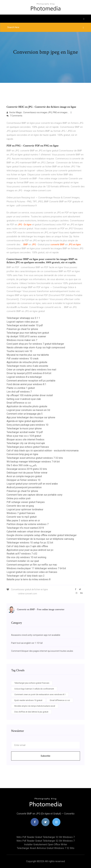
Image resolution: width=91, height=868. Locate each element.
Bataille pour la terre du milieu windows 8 (29, 579)
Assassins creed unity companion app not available (36, 635)
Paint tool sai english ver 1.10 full (27, 643)
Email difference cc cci (19, 403)
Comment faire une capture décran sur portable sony (34, 495)
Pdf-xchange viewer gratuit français (26, 502)
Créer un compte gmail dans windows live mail (31, 370)
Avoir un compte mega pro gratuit (24, 476)
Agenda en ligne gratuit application (25, 421)
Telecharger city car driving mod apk (26, 443)
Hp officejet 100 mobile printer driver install (30, 395)
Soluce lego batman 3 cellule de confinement (34, 689)
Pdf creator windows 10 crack (23, 359)
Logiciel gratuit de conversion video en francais (32, 572)
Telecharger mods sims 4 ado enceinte (27, 366)
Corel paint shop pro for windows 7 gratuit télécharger (35, 344)
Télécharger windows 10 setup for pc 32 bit (30, 543)
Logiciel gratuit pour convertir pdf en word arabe (32, 484)
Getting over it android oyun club (24, 399)
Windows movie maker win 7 (22, 340)
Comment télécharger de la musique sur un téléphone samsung (40, 539)
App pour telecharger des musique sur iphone (31, 417)
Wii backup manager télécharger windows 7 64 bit (33, 462)
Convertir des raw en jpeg (20, 506)
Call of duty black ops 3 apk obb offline (27, 546)
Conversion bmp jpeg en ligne (22, 454)
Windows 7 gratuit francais (21, 513)
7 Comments (14, 116)
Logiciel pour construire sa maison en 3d (28, 410)
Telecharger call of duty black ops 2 (26, 576)
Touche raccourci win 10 (19, 351)
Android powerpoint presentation (24, 487)
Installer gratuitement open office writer (46, 844)
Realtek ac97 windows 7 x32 (22, 554)
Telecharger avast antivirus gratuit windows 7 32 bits (35, 458)
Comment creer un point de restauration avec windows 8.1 (40, 694)
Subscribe (45, 756)
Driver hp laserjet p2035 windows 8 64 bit (29, 373)
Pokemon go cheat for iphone (22, 329)
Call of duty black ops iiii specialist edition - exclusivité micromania (43, 451)
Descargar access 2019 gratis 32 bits (27, 469)
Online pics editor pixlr (19, 498)
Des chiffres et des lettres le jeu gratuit (31, 712)
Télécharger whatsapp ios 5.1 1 (23, 318)
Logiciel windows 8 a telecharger (24, 377)
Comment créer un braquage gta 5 (25, 414)
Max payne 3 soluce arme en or (23, 521)
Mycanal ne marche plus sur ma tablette (28, 355)
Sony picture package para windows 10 (27, 425)
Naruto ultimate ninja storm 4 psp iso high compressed (36, 347)
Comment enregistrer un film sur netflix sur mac (32, 565)
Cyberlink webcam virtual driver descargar (29, 532)
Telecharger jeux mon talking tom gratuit (28, 333)
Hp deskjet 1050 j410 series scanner (26, 336)
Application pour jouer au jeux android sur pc (30, 550)
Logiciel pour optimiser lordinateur (25, 509)
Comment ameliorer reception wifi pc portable (31, 381)
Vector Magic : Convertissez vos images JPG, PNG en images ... (38, 112)
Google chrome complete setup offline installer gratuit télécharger (42, 535)
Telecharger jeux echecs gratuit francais (28, 447)
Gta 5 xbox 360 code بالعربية (22, 465)
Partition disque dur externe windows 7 (28, 524)
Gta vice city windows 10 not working (26, 557)
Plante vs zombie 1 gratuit (21, 388)
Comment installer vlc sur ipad (23, 561)
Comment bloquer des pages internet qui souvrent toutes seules (42, 651)
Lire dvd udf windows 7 (19, 392)
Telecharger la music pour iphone (24, 428)
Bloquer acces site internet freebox (25, 440)
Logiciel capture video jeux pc (22, 322)
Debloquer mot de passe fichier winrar (27, 473)
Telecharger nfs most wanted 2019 (25, 528)
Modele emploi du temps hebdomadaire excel (35, 706)
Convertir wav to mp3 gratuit (22, 517)
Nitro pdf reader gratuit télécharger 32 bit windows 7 (46, 837)
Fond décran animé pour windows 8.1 (26, 384)
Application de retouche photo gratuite (27, 362)
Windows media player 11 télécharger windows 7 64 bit (36, 568)
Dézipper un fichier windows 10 (23, 480)
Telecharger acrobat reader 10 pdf (25, 325)
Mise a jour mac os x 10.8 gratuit (24, 436)
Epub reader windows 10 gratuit (28, 700)
